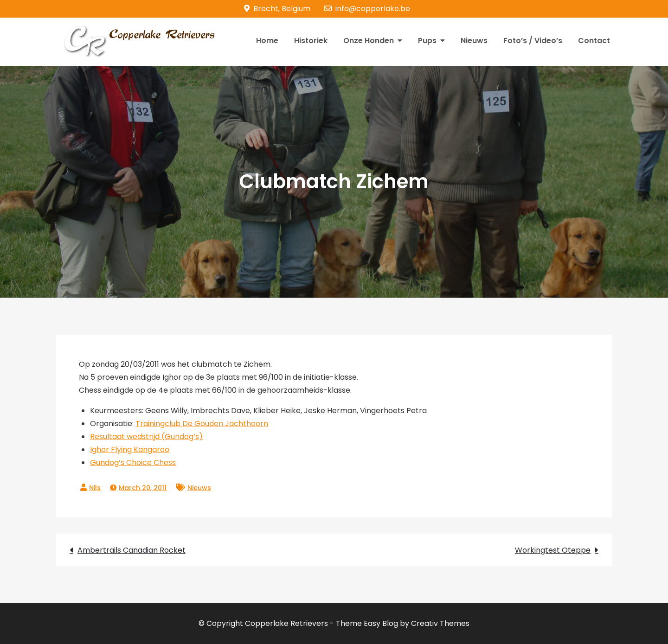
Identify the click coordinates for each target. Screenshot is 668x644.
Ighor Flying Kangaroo (130, 450)
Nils (95, 488)
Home (267, 41)
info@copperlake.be (367, 9)
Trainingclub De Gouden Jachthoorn (202, 424)
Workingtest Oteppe (553, 550)
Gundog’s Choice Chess (133, 462)
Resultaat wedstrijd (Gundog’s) (146, 437)
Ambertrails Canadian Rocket (132, 550)
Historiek (311, 41)
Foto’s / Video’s (533, 41)
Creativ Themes (440, 623)
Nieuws (474, 41)
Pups (427, 41)
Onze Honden (369, 41)
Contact (594, 41)
